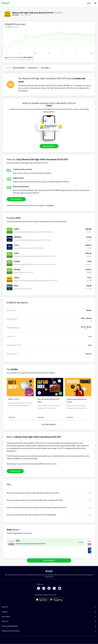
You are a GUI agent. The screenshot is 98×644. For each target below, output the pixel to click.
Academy (50, 205)
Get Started (15, 471)
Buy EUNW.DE (49, 146)
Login (89, 3)
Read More (12, 418)
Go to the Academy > (49, 424)
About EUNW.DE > (19, 68)
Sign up (7, 57)
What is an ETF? (14, 399)
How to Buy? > (33, 68)
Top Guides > (45, 68)
